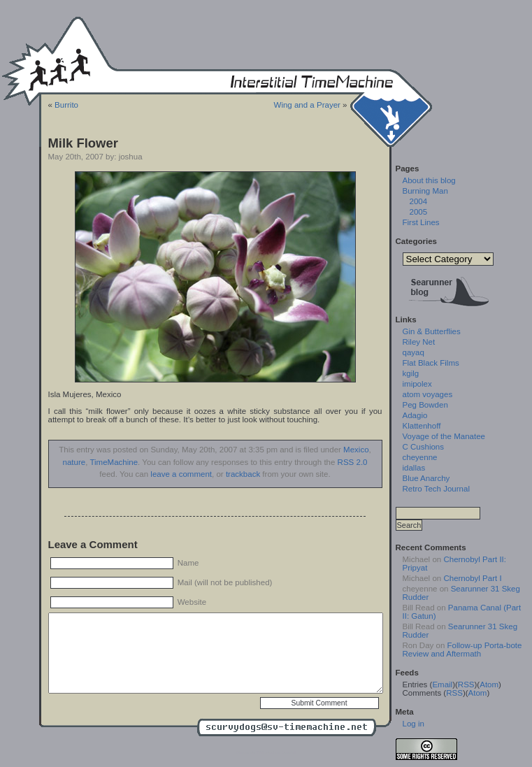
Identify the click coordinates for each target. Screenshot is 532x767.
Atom (489, 684)
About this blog (429, 180)
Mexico (356, 450)
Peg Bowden (425, 405)
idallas (414, 468)
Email (442, 684)
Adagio (415, 415)
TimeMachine (114, 462)
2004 (419, 201)
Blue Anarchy (426, 478)
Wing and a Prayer (307, 105)
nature (74, 462)
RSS (466, 684)
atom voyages (428, 394)
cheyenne (420, 457)
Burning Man (425, 191)
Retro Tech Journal (436, 489)
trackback (243, 474)
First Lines (421, 222)
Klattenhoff (422, 426)
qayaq (414, 352)
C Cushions (424, 447)
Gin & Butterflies (432, 331)
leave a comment (181, 474)
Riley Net (419, 342)
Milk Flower (83, 143)
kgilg (411, 373)
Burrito (66, 105)
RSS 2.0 (353, 462)
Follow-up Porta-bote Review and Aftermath (462, 650)
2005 (419, 212)
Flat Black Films (431, 363)
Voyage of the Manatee (444, 436)
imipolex (417, 384)
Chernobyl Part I (472, 578)
